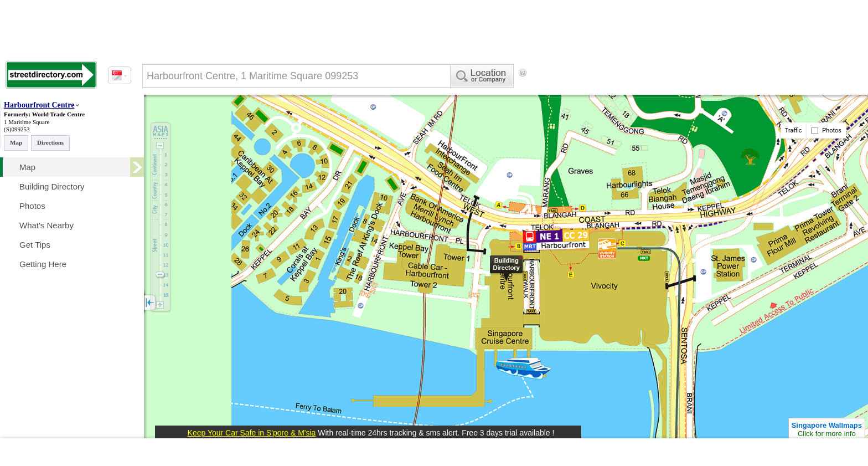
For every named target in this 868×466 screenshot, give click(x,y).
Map (16, 142)
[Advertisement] (621, 91)
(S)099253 (17, 129)
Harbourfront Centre (39, 105)
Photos (826, 130)
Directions (50, 142)
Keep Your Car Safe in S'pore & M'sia (252, 433)
